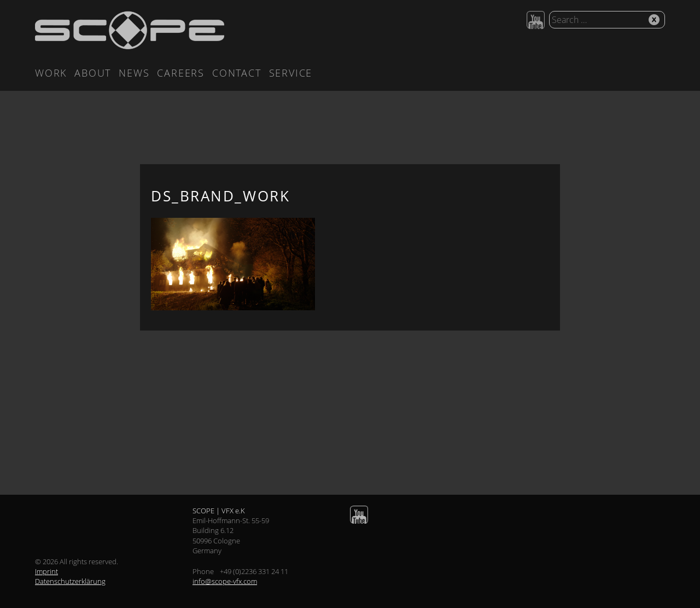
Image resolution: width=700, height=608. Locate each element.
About (93, 73)
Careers (181, 73)
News (134, 73)
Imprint (46, 571)
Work (51, 73)
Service (291, 73)
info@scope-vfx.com (225, 581)
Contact (237, 73)
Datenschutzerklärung (70, 581)
